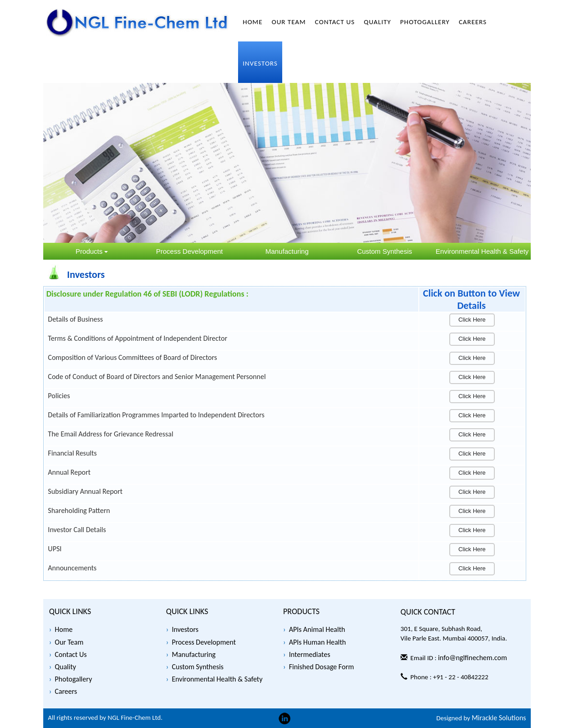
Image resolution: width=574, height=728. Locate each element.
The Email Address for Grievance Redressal (110, 434)
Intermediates (310, 654)
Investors (185, 629)
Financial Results (72, 453)
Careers (66, 691)
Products (92, 251)
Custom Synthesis (198, 667)
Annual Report (69, 472)
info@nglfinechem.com (472, 658)
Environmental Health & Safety (217, 679)
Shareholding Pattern (79, 510)
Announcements (72, 568)
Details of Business (75, 319)
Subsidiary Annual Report (85, 491)
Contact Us (71, 654)
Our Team (69, 642)
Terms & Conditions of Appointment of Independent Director (137, 338)
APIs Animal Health (317, 629)
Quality (65, 667)
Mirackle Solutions (499, 718)
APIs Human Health (317, 642)
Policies (59, 396)
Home (63, 629)
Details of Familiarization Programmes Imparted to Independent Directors (156, 415)
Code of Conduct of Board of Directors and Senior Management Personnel (157, 377)
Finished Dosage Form (322, 667)
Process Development (204, 642)
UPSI (55, 549)
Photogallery (73, 679)
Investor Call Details (77, 530)
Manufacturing (193, 654)
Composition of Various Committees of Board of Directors (132, 357)
